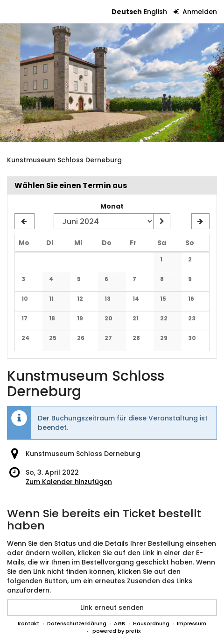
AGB (119, 623)
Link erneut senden (112, 608)
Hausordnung (151, 623)
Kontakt (28, 623)
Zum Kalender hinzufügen (69, 482)
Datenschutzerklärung (77, 623)
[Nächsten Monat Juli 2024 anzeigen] (200, 221)
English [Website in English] (155, 12)
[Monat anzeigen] (161, 221)
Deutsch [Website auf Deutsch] (127, 12)
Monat (112, 206)
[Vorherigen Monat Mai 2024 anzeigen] (24, 221)
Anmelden (196, 12)
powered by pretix (116, 631)
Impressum (192, 623)
